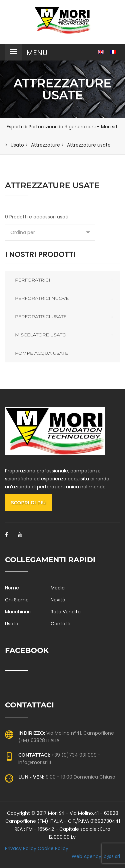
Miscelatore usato (41, 335)
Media (58, 588)
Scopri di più (28, 503)
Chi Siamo (17, 600)
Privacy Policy (21, 848)
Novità (58, 600)
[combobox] (50, 232)
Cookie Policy (53, 848)
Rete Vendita (66, 612)
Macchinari (18, 612)
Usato (12, 624)
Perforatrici (32, 280)
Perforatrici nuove (42, 298)
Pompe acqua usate (41, 353)
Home (12, 588)
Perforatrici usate (41, 316)
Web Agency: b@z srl (96, 856)
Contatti (60, 624)
